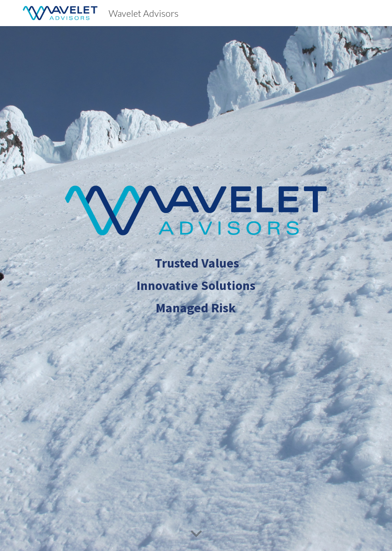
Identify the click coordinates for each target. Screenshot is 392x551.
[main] (196, 321)
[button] (196, 534)
